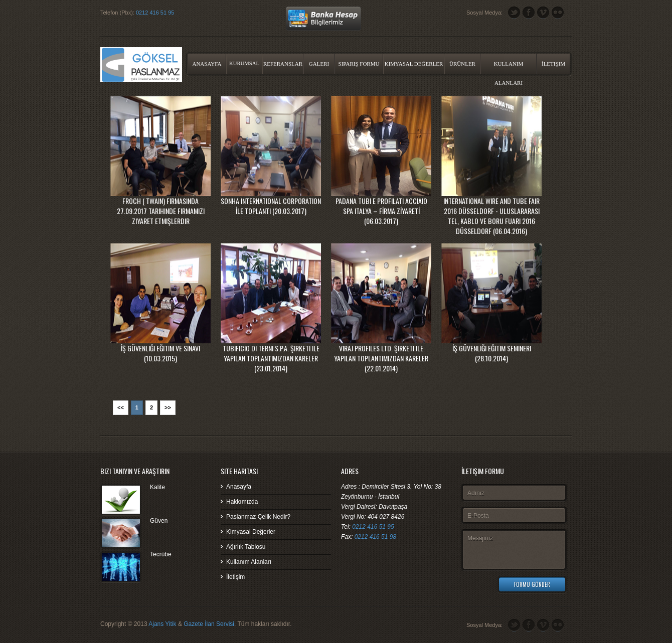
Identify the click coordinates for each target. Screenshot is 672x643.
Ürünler (462, 64)
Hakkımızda (242, 502)
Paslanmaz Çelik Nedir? (258, 517)
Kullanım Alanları (509, 67)
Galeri (319, 64)
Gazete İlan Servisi (209, 624)
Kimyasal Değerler (414, 64)
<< (121, 407)
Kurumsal (244, 63)
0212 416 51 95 (155, 13)
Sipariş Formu (359, 64)
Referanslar (283, 64)
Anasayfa (207, 64)
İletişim (553, 64)
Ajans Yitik (162, 624)
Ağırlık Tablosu (246, 547)
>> (168, 407)
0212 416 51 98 (375, 537)
